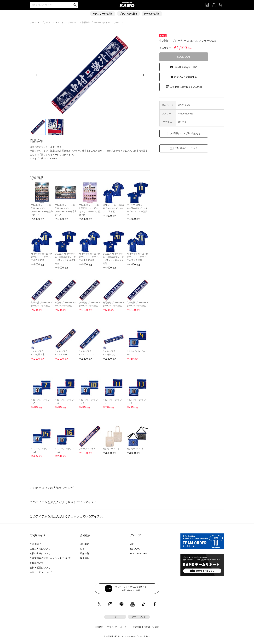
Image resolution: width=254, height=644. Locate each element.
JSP (132, 544)
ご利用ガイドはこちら (186, 148)
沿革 (82, 549)
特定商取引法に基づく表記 (146, 627)
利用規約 (99, 627)
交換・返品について (40, 568)
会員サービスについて (41, 572)
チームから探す (152, 14)
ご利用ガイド (37, 544)
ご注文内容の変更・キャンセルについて (50, 558)
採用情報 (85, 558)
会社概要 (85, 544)
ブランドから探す (128, 14)
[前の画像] (36, 75)
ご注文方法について (40, 549)
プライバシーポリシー (118, 627)
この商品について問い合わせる (185, 133)
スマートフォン (139, 617)
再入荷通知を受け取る (186, 67)
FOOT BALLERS (139, 553)
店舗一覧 (85, 553)
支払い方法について (40, 553)
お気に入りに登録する (185, 77)
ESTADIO (135, 549)
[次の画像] (143, 75)
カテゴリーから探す (103, 14)
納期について (37, 563)
